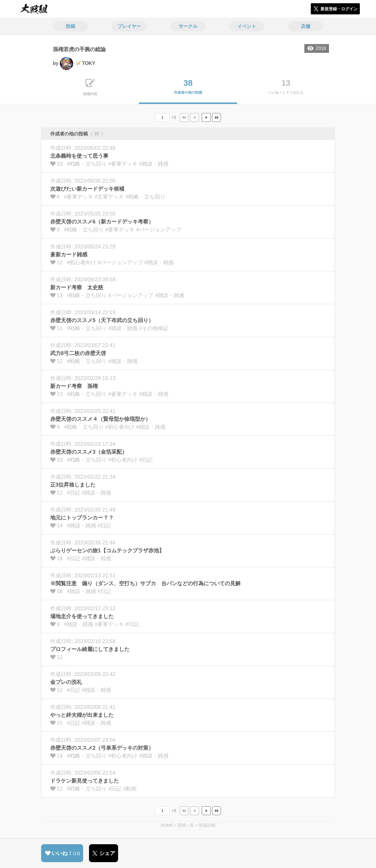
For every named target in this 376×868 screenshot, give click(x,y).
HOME (167, 825)
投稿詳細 (207, 825)
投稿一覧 (186, 825)
